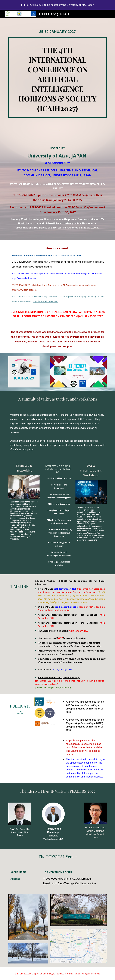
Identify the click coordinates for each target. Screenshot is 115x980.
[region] (57, 5)
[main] (57, 32)
